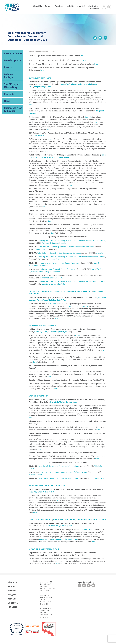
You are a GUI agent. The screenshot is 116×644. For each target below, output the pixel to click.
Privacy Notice (41, 635)
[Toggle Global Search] (109, 7)
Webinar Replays (11, 72)
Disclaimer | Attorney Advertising (57, 635)
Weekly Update (11, 59)
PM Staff (12, 596)
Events (7, 66)
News (6, 93)
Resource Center (11, 53)
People (48, 6)
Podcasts (8, 87)
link (81, 55)
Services (59, 6)
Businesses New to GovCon (12, 100)
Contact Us (94, 6)
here (84, 60)
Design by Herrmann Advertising (17, 637)
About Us (37, 6)
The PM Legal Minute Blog (13, 79)
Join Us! (81, 6)
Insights (70, 6)
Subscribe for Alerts (84, 571)
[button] (95, 38)
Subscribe (94, 8)
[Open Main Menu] (104, 7)
